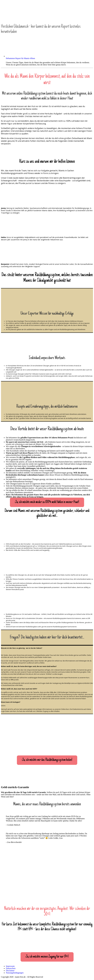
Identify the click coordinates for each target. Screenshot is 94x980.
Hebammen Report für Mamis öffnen (20, 58)
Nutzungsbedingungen (15, 973)
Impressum (10, 966)
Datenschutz (11, 968)
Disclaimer (10, 971)
